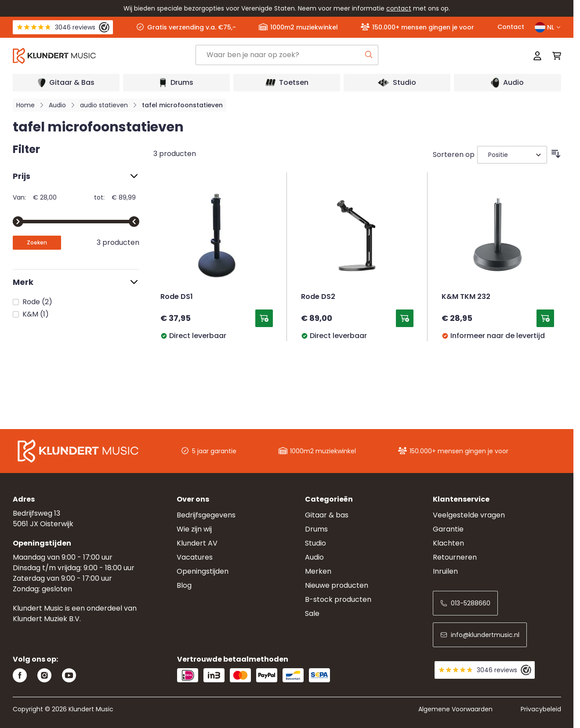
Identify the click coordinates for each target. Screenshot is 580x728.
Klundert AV (197, 543)
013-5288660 (465, 603)
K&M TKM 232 (466, 297)
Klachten (448, 543)
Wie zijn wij (194, 529)
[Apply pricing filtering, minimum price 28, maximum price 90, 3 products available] (37, 243)
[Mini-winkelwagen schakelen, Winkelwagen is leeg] (554, 56)
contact (399, 8)
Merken (318, 571)
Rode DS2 (318, 297)
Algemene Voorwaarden (455, 709)
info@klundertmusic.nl (480, 635)
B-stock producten (338, 599)
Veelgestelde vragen (469, 515)
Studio (315, 543)
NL (548, 27)
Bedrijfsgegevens (206, 515)
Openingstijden (203, 571)
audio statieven (104, 105)
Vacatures (195, 557)
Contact (511, 27)
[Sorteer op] (512, 155)
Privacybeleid (541, 709)
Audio (57, 105)
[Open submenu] (66, 83)
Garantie (448, 529)
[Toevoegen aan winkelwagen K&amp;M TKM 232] (545, 318)
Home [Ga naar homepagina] (25, 105)
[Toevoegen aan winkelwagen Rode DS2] (405, 318)
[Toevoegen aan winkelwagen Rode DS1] (264, 318)
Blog (184, 585)
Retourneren (455, 557)
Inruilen (445, 571)
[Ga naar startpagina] (104, 56)
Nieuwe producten (337, 585)
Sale (312, 613)
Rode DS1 (177, 297)
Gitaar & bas (327, 515)
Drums (316, 529)
